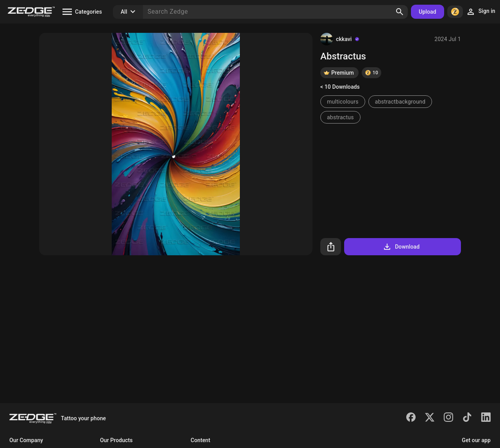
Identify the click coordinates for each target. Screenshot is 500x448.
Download (401, 247)
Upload (428, 12)
